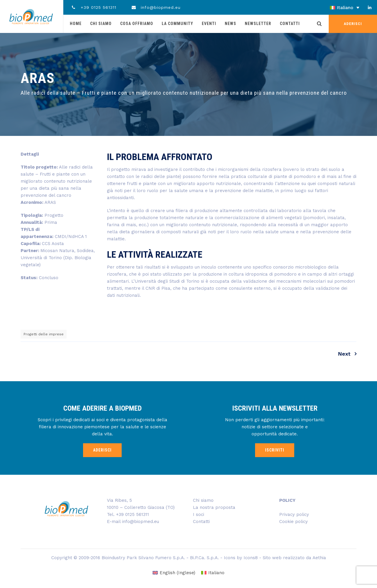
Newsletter (258, 24)
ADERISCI (353, 24)
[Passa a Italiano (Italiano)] (213, 573)
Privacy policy (294, 514)
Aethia (319, 558)
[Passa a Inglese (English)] (174, 573)
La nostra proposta (214, 507)
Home (76, 24)
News (230, 24)
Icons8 (251, 558)
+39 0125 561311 (94, 7)
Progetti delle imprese (44, 334)
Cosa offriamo (137, 24)
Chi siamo (101, 24)
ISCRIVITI (275, 450)
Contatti (290, 24)
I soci (199, 514)
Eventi (209, 24)
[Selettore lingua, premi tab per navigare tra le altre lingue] (328, 8)
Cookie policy (294, 522)
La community (177, 24)
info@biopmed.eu (156, 7)
